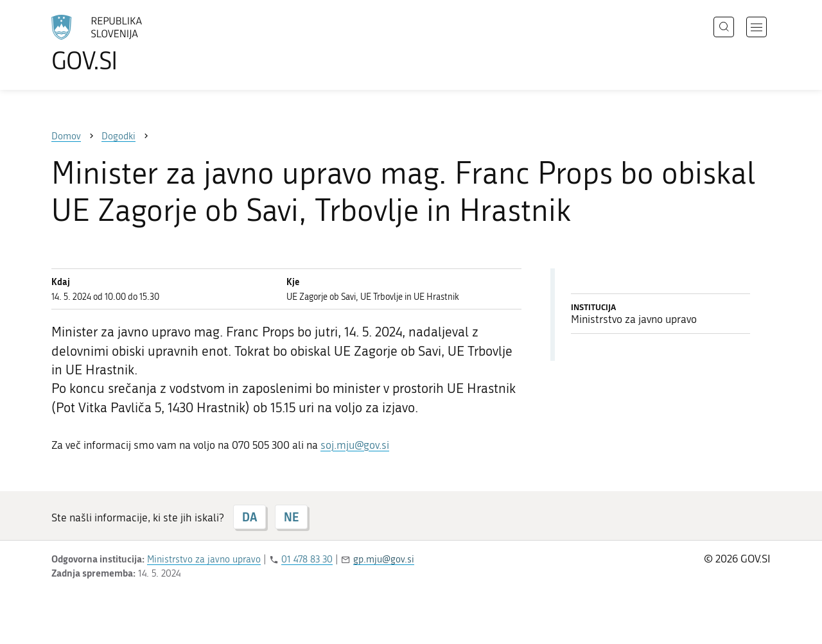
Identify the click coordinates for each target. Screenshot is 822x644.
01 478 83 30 (307, 559)
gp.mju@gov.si (384, 559)
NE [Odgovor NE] (291, 517)
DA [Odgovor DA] (249, 517)
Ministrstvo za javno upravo (204, 559)
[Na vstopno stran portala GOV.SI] (132, 44)
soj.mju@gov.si (355, 445)
